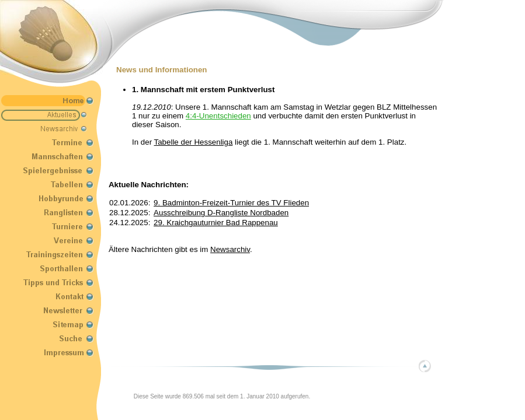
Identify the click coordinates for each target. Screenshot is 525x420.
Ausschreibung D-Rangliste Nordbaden (221, 213)
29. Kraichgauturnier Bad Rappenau (216, 223)
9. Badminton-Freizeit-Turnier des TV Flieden (231, 203)
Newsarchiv (230, 249)
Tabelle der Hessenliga (194, 142)
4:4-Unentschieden (218, 116)
